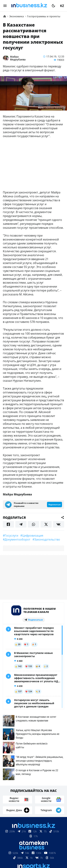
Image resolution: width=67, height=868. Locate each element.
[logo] (29, 6)
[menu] (5, 6)
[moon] (53, 6)
